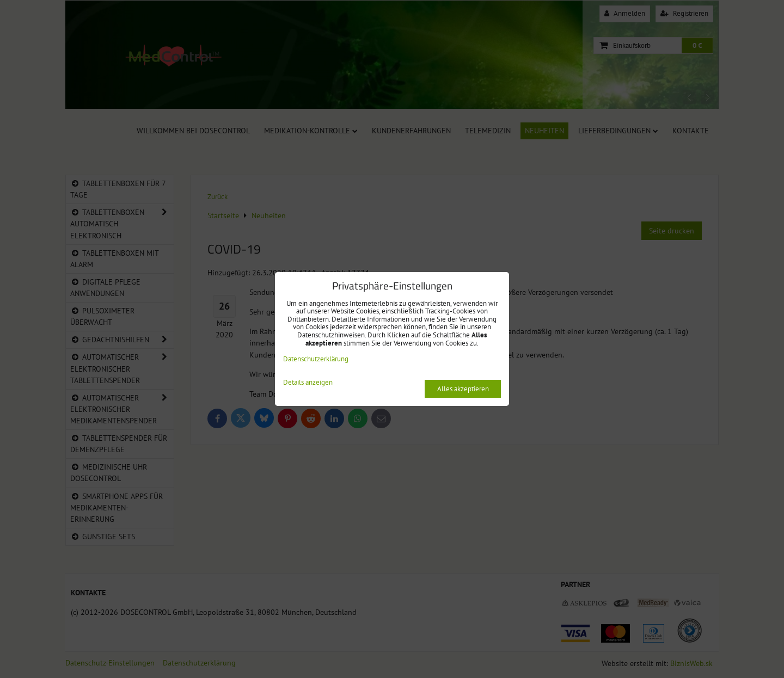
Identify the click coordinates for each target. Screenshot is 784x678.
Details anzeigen (308, 383)
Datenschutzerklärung (316, 359)
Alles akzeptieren (463, 389)
